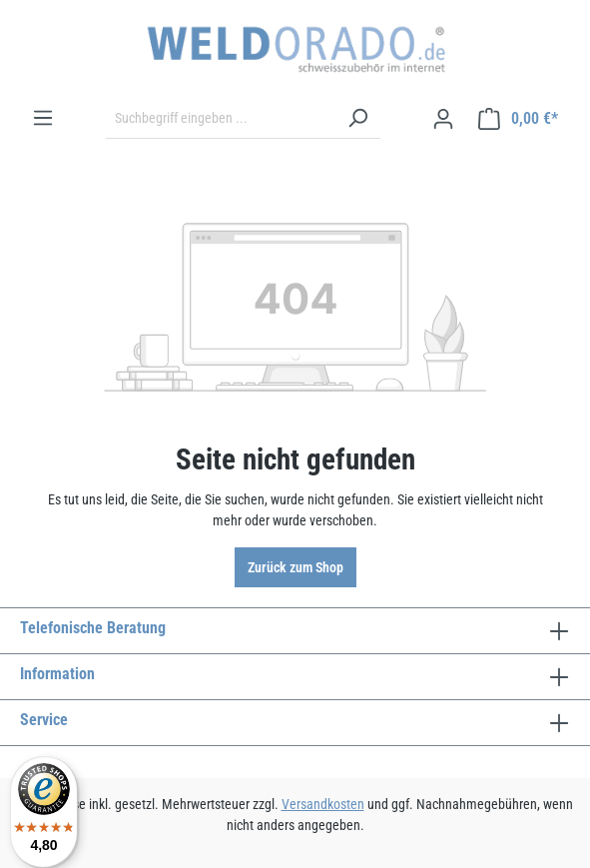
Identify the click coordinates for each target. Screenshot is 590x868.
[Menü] (43, 118)
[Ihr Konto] (443, 119)
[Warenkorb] (518, 119)
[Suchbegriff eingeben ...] (221, 119)
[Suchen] (357, 119)
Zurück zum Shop (295, 567)
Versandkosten (323, 804)
